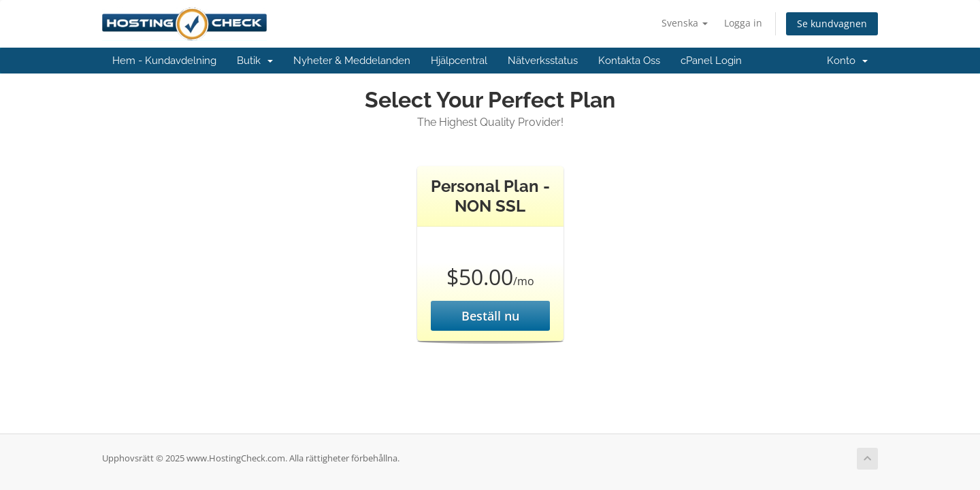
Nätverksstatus (543, 61)
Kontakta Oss (629, 61)
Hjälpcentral (459, 61)
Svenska (685, 23)
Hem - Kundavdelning (164, 61)
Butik (255, 61)
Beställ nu (490, 316)
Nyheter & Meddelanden (352, 61)
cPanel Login (711, 61)
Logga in (743, 23)
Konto (847, 61)
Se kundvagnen (832, 23)
